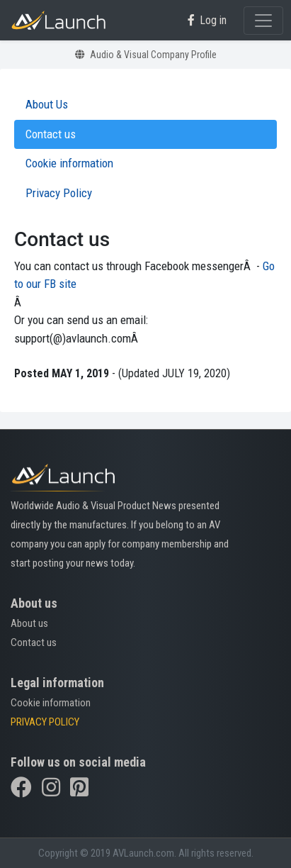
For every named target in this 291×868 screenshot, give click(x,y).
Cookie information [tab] (69, 163)
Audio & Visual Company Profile (146, 55)
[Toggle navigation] (263, 21)
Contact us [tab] (51, 134)
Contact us (34, 642)
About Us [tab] (47, 104)
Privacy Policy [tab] (59, 193)
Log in (207, 20)
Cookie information (51, 703)
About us (29, 623)
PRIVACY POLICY (45, 722)
